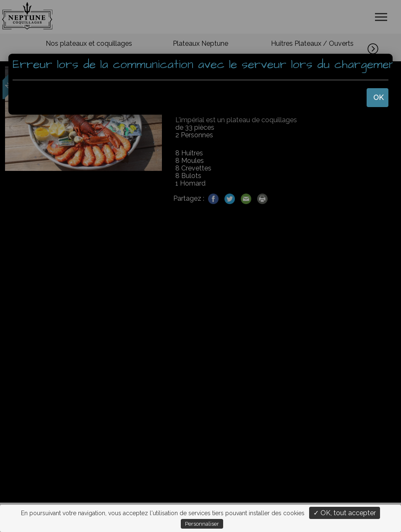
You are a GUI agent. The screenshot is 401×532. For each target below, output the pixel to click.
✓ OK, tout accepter (345, 513)
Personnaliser (202, 524)
